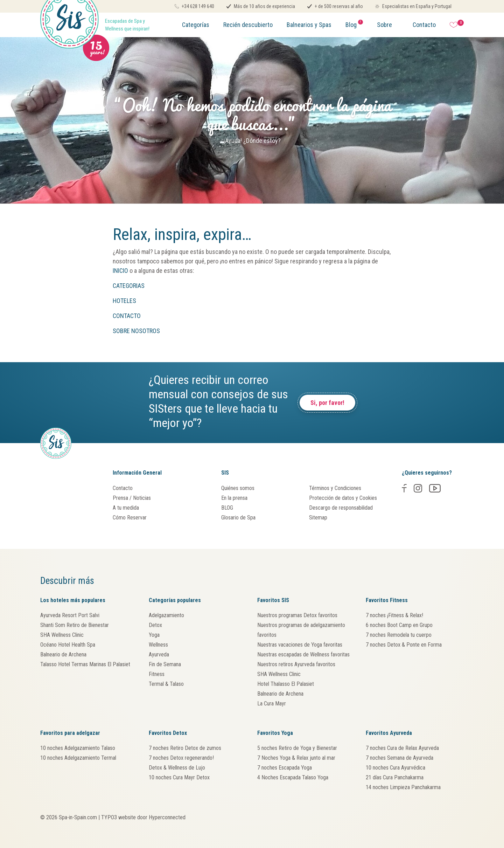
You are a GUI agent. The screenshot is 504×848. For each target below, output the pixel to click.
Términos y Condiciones (335, 488)
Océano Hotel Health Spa (68, 645)
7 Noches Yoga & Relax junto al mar (296, 758)
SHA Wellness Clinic (62, 635)
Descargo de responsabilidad (341, 508)
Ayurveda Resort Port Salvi (70, 615)
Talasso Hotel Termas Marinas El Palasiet (85, 664)
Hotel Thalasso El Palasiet (286, 684)
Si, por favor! (327, 403)
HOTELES (124, 301)
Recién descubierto (248, 25)
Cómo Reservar (130, 518)
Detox (155, 625)
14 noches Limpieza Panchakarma (403, 787)
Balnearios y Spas (309, 25)
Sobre (384, 25)
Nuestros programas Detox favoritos (297, 615)
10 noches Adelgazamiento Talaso (78, 748)
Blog (354, 24)
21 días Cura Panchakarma (395, 777)
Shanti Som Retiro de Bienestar (75, 625)
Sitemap (318, 518)
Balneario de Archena (63, 654)
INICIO (120, 271)
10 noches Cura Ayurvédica (395, 768)
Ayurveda (159, 654)
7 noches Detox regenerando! (181, 758)
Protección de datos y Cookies (343, 498)
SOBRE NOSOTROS (137, 331)
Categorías (196, 25)
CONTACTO (127, 316)
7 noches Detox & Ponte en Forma (404, 645)
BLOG (227, 508)
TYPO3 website (118, 817)
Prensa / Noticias (132, 498)
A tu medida (126, 508)
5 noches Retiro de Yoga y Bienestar (297, 748)
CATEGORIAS (129, 286)
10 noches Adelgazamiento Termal (78, 758)
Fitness (157, 674)
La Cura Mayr (272, 704)
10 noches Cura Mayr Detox (179, 777)
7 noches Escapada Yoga (285, 768)
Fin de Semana (165, 664)
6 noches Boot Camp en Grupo (399, 625)
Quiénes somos (238, 488)
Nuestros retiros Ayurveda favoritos (296, 664)
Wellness (158, 645)
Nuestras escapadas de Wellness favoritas (303, 654)
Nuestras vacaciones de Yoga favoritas (300, 645)
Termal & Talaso (166, 684)
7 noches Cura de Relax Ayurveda (402, 748)
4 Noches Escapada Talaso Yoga (293, 777)
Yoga (154, 635)
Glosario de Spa (238, 518)
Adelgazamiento (166, 615)
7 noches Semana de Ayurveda (400, 758)
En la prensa (234, 498)
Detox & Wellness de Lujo (177, 768)
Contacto (424, 25)
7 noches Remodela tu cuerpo (399, 635)
